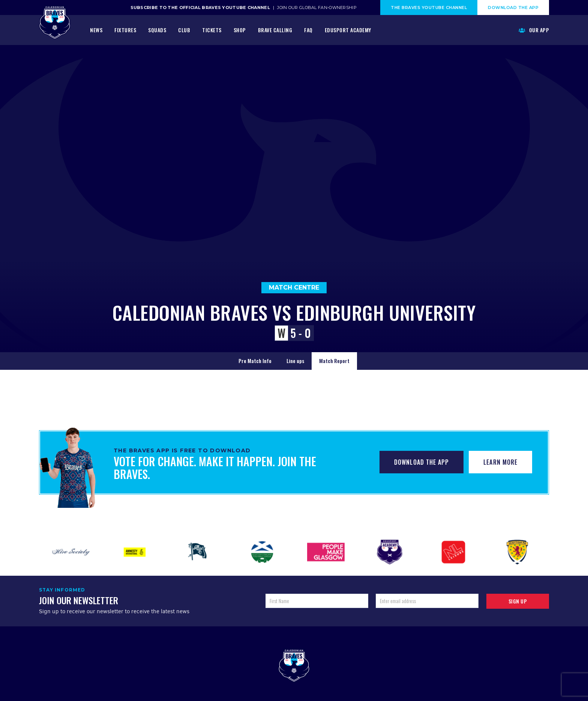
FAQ (308, 30)
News (96, 30)
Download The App (513, 8)
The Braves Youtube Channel (429, 8)
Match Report (334, 361)
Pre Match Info (255, 361)
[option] (71, 552)
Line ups (295, 361)
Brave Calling (275, 30)
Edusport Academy (348, 30)
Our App (534, 30)
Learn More (500, 462)
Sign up (518, 601)
